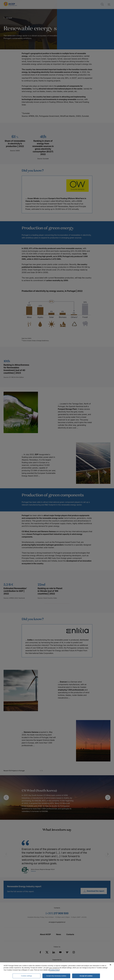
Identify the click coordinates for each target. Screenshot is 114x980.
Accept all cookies (86, 976)
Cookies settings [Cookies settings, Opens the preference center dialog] (26, 976)
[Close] (110, 965)
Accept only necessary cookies (56, 976)
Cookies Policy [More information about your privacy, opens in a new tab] (54, 970)
